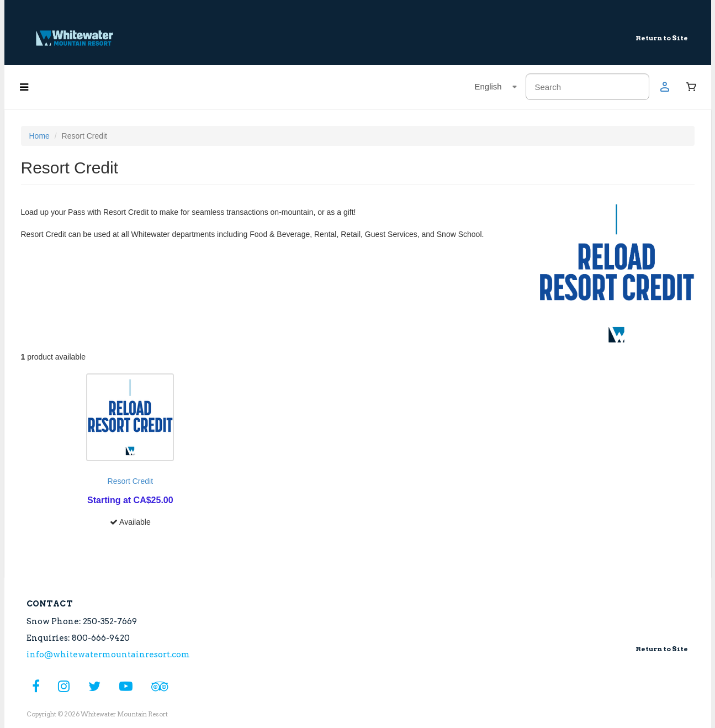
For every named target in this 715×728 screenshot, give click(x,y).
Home (39, 136)
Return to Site (662, 38)
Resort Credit (130, 481)
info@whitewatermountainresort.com (108, 655)
